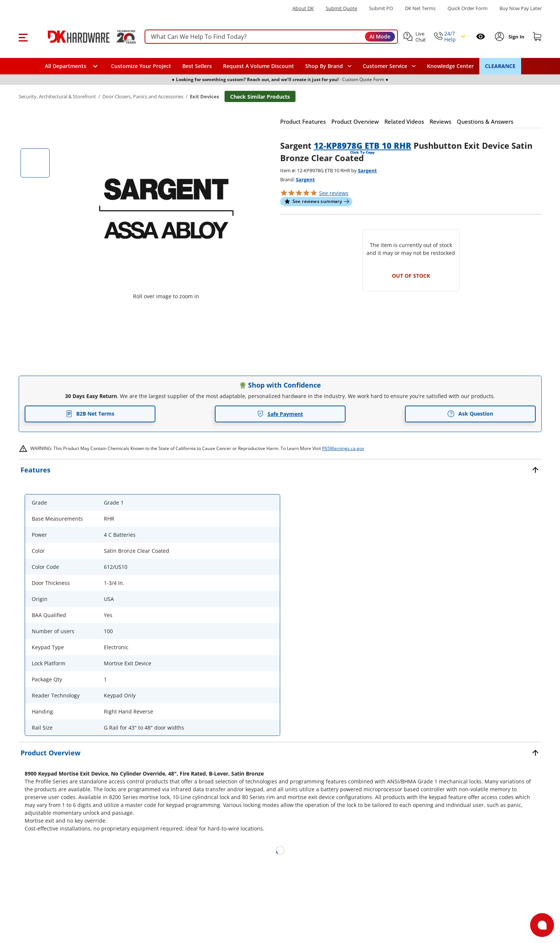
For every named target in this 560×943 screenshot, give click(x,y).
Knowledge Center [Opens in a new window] (450, 66)
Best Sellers (197, 66)
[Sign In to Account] (516, 37)
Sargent (367, 170)
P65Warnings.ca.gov (343, 448)
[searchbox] (271, 37)
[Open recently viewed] (481, 36)
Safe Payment (280, 414)
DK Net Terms (420, 8)
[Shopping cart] (537, 37)
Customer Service (385, 66)
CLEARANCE (500, 66)
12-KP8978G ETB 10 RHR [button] (363, 145)
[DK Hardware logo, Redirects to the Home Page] (83, 37)
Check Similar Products (260, 97)
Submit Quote (341, 8)
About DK (303, 8)
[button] (23, 37)
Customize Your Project (141, 66)
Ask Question (470, 414)
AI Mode (380, 36)
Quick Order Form (468, 8)
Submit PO (381, 8)
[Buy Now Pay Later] (521, 8)
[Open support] (542, 925)
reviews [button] (334, 193)
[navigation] (389, 66)
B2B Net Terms (90, 414)
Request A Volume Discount (259, 66)
